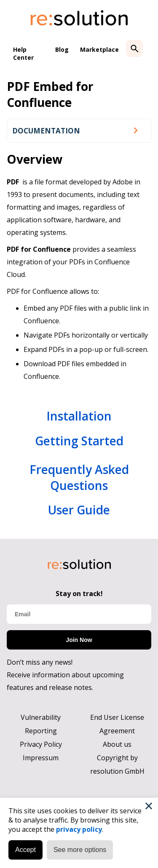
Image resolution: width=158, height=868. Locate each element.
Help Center (23, 53)
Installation (79, 416)
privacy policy (79, 829)
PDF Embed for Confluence (50, 94)
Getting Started (79, 441)
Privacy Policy (41, 744)
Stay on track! (79, 594)
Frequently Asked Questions (79, 477)
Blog (62, 49)
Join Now (79, 640)
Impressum (41, 758)
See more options (80, 850)
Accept (25, 850)
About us (117, 744)
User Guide (79, 510)
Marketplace (99, 49)
